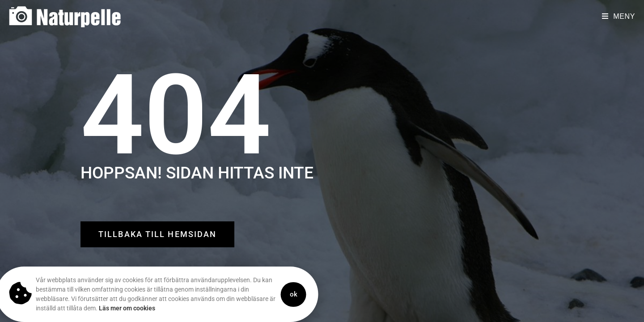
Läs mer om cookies (110, 308)
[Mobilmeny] (619, 16)
